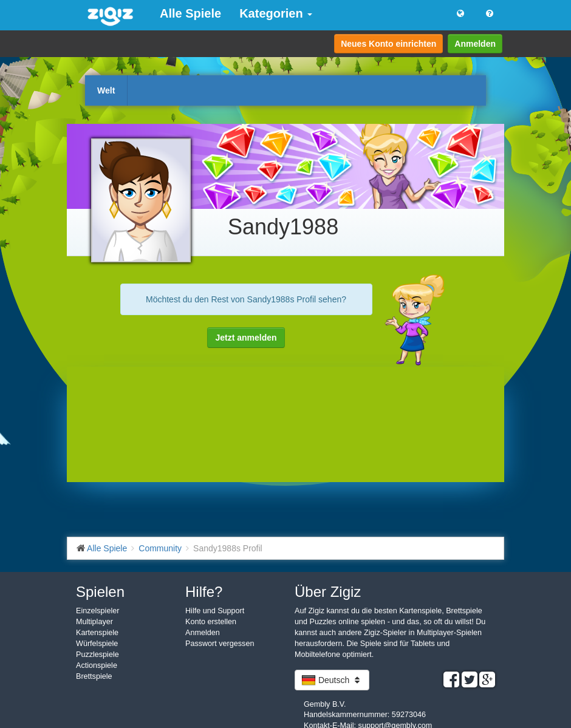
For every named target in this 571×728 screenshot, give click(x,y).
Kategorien (276, 13)
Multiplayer (94, 622)
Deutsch (332, 680)
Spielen (100, 592)
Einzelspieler (97, 611)
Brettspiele (94, 676)
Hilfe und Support (215, 611)
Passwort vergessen (220, 644)
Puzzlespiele (97, 655)
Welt (106, 90)
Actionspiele (97, 665)
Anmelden (475, 44)
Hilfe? (204, 592)
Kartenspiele (97, 633)
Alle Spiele (190, 13)
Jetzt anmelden (246, 338)
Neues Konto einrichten (388, 44)
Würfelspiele (97, 644)
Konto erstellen (211, 622)
